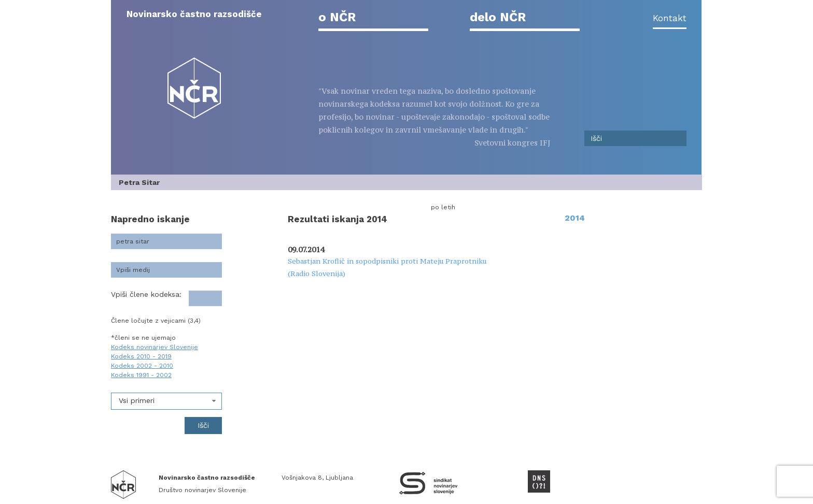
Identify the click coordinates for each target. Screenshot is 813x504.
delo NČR (498, 17)
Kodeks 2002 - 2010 (142, 366)
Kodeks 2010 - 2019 (141, 356)
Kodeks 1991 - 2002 (141, 375)
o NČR (337, 17)
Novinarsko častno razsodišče (194, 14)
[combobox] (166, 401)
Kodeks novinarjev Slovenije (155, 347)
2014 (575, 218)
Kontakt (670, 18)
